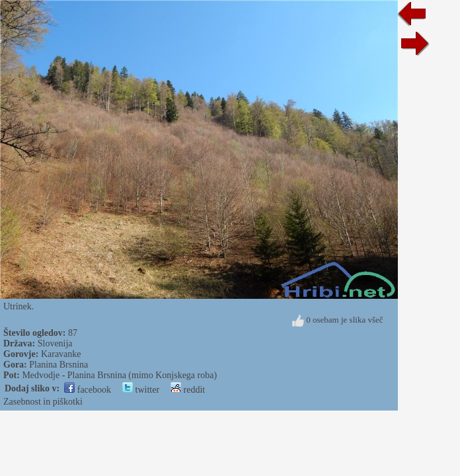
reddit (188, 390)
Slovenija (55, 343)
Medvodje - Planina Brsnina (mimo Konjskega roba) (119, 375)
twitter (141, 390)
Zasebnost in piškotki (43, 402)
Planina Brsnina (58, 365)
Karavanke (61, 354)
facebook (88, 390)
